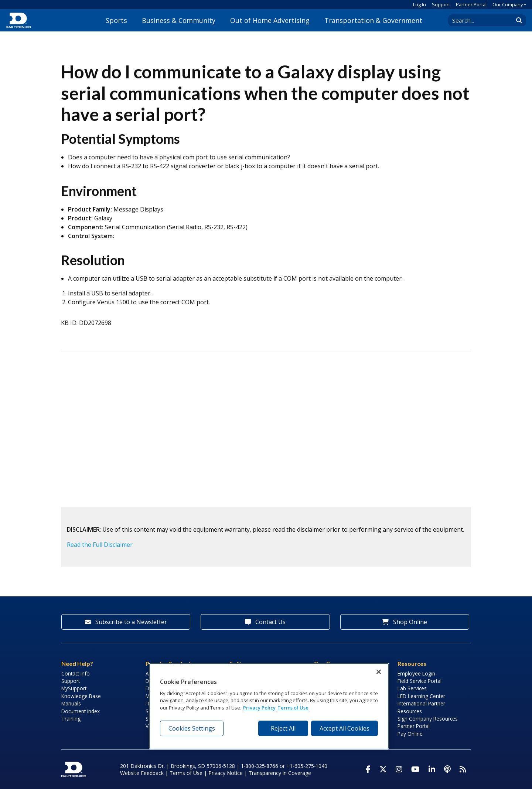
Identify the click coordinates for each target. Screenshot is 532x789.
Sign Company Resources (428, 719)
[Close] (379, 672)
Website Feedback (142, 773)
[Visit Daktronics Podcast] (447, 769)
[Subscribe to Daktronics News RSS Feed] (463, 769)
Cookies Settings (192, 728)
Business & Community (179, 20)
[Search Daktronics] (484, 20)
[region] (269, 706)
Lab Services (412, 688)
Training (71, 719)
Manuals (71, 703)
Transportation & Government (373, 20)
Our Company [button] (508, 4)
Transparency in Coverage (280, 773)
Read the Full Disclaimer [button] (100, 545)
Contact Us (265, 622)
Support (441, 4)
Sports (116, 20)
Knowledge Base (81, 696)
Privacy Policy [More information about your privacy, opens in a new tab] (259, 708)
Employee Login (416, 673)
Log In (420, 4)
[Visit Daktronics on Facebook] (368, 769)
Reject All (283, 728)
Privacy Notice (226, 773)
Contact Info (76, 673)
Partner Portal (471, 4)
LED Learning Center (421, 696)
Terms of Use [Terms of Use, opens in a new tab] (293, 708)
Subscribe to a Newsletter (126, 622)
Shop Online (405, 622)
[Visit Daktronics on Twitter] (383, 769)
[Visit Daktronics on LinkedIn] (432, 769)
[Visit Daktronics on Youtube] (415, 769)
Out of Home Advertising (270, 20)
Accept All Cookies (345, 728)
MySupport (74, 688)
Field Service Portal (420, 681)
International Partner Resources (421, 707)
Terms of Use (186, 773)
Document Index (81, 711)
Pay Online (410, 734)
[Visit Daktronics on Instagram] (399, 769)
